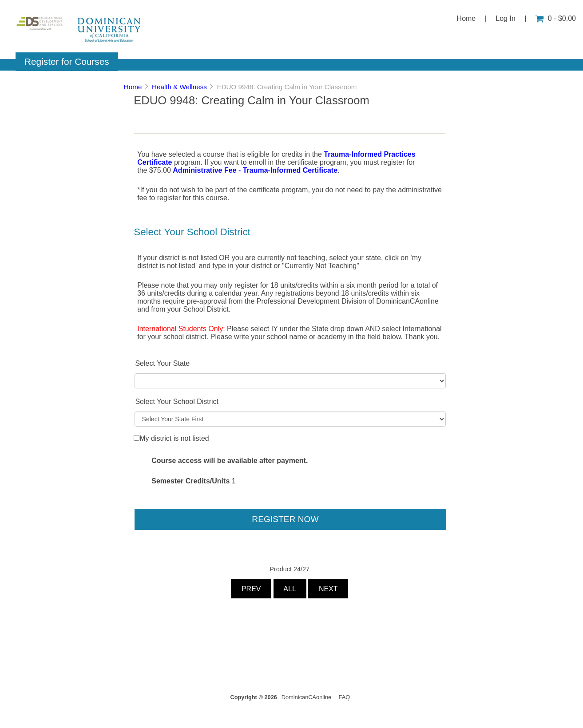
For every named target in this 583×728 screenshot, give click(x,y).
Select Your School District (177, 402)
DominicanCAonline (306, 697)
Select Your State (162, 363)
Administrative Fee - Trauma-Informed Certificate (255, 170)
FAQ (345, 697)
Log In (505, 18)
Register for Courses (67, 61)
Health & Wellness (179, 87)
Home (466, 18)
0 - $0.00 (556, 18)
